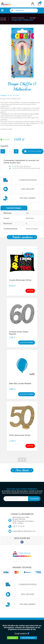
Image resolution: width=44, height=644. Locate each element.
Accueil (3, 18)
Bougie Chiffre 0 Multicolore (23, 20)
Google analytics (21, 634)
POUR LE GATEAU (18, 18)
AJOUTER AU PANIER (33, 151)
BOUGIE (33, 18)
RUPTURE (30, 291)
